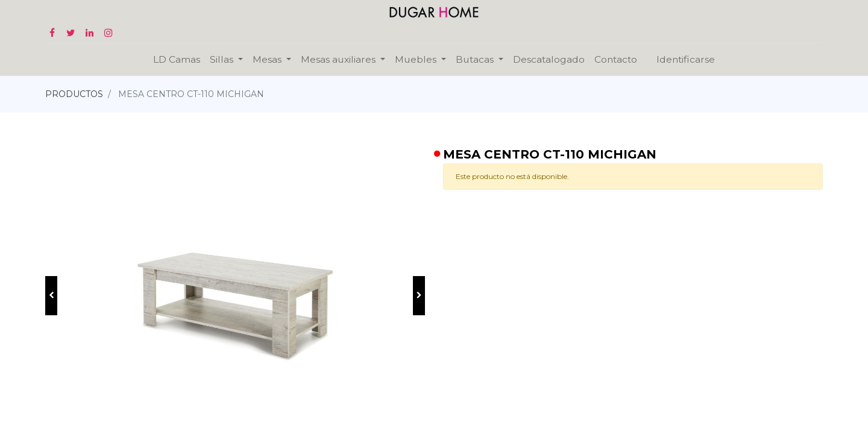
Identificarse (686, 59)
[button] (51, 296)
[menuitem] (177, 59)
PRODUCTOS (74, 94)
